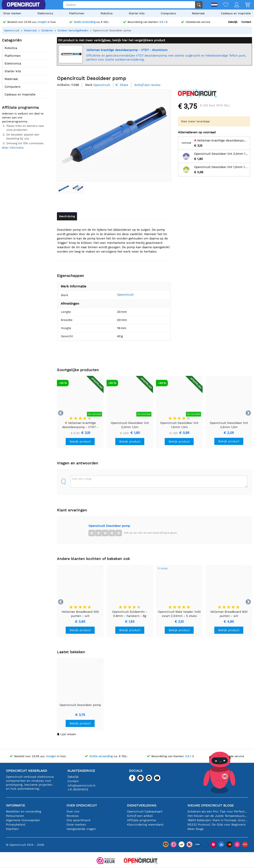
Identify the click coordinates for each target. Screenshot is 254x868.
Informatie (15, 805)
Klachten (12, 829)
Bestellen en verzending (24, 811)
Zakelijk (233, 22)
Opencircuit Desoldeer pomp (109, 526)
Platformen (77, 13)
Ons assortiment (78, 820)
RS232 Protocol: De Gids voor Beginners (217, 825)
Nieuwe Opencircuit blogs (211, 805)
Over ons (73, 811)
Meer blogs (196, 829)
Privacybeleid (15, 825)
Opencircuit (120, 295)
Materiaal (198, 13)
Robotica (107, 13)
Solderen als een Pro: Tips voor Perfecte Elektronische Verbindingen (218, 811)
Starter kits (137, 13)
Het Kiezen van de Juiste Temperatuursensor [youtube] (218, 816)
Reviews (73, 816)
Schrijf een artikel (140, 816)
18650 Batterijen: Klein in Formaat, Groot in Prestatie (218, 820)
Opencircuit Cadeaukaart (145, 811)
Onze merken (12, 13)
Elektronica (45, 13)
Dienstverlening (142, 805)
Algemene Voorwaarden (23, 820)
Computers (168, 13)
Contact (246, 22)
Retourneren (15, 816)
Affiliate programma (141, 820)
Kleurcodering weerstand (145, 825)
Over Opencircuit (82, 805)
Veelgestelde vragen (81, 829)
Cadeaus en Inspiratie (236, 13)
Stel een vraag (82, 479)
